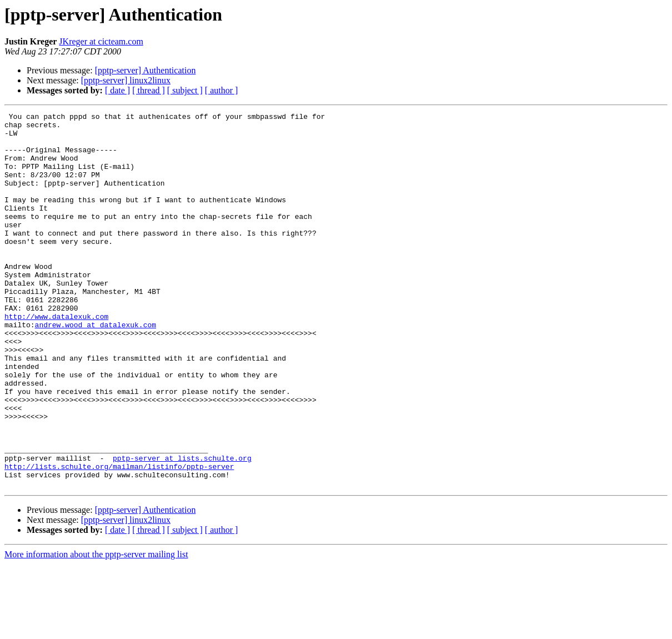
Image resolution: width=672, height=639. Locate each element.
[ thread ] (149, 90)
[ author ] (222, 90)
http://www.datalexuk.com (56, 358)
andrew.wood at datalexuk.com (96, 368)
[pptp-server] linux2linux (126, 80)
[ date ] (117, 90)
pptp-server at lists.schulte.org (182, 528)
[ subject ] (185, 90)
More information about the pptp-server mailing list (96, 629)
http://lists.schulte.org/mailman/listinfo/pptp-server (119, 538)
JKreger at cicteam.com (101, 41)
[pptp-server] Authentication (146, 70)
